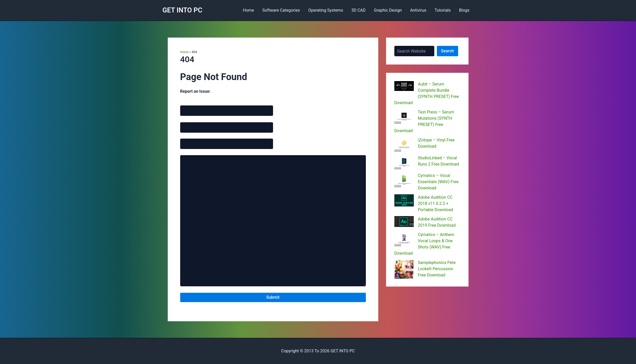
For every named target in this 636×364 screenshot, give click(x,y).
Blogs (464, 10)
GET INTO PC (183, 10)
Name (192, 102)
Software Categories (281, 10)
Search (448, 51)
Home (249, 10)
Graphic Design (388, 10)
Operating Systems (326, 10)
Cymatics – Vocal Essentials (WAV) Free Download (438, 182)
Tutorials (443, 10)
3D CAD (358, 10)
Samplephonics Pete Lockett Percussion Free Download (437, 269)
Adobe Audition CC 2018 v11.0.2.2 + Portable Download (435, 204)
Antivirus (418, 10)
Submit (273, 297)
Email (192, 118)
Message (188, 152)
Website (187, 135)
